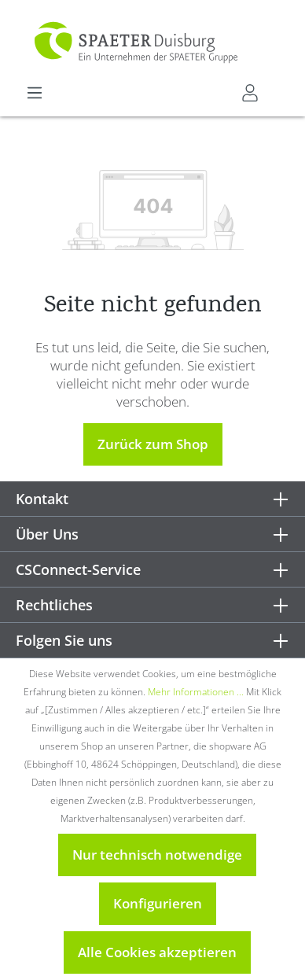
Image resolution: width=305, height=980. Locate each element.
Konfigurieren (158, 903)
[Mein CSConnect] (250, 93)
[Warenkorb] (279, 87)
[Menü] (35, 93)
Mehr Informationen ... (196, 692)
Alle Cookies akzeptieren (157, 952)
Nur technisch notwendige (157, 855)
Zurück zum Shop (153, 444)
